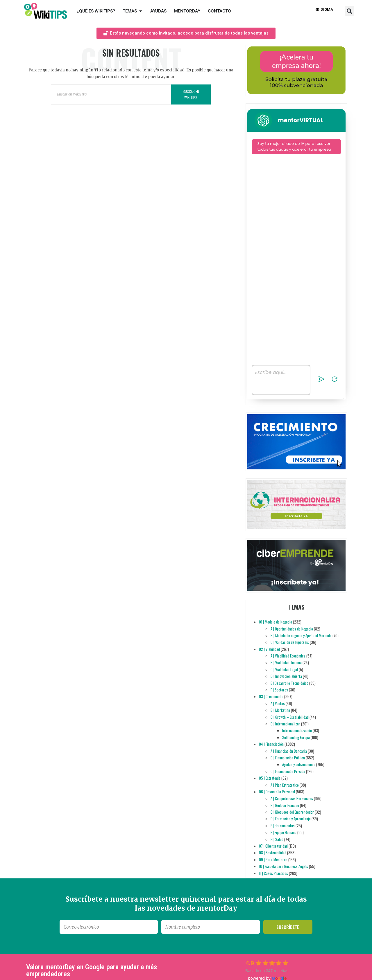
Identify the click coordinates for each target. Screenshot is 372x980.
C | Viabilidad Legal (284, 669)
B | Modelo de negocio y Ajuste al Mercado (301, 635)
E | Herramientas (283, 826)
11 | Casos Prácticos (273, 873)
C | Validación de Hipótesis (290, 642)
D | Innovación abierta (286, 676)
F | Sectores (279, 690)
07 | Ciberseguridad (273, 846)
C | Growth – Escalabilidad (290, 717)
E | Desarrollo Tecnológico (289, 683)
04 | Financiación (271, 744)
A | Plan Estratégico (285, 785)
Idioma (324, 9)
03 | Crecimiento (271, 696)
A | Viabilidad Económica (288, 656)
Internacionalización (297, 730)
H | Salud (277, 839)
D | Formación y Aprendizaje (291, 819)
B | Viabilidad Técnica (286, 662)
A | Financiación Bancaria (289, 751)
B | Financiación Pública (288, 758)
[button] (349, 11)
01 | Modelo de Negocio (276, 622)
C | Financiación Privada (288, 771)
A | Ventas (278, 703)
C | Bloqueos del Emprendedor (292, 812)
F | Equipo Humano (284, 832)
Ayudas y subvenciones (299, 764)
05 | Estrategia (270, 778)
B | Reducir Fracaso (285, 805)
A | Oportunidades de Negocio (292, 629)
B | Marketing (280, 710)
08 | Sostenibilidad (273, 853)
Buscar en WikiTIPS (191, 94)
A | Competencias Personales (292, 798)
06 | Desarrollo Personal (277, 792)
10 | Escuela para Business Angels (284, 866)
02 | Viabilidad (269, 649)
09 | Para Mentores (273, 860)
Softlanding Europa (296, 737)
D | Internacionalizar (285, 724)
